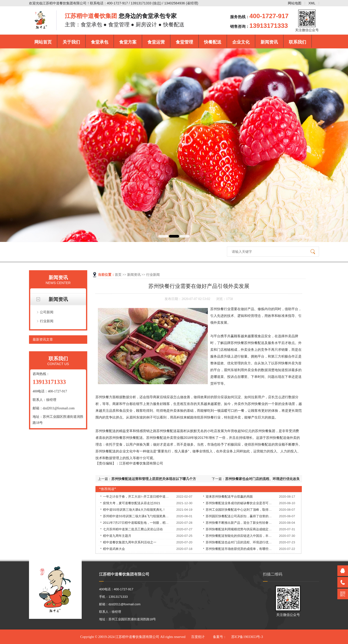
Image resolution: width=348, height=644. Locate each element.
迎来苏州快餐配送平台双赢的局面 (229, 497)
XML (312, 3)
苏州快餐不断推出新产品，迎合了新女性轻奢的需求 (242, 523)
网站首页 (43, 42)
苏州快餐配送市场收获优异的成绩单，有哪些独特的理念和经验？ (251, 549)
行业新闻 (47, 321)
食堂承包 (100, 42)
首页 (118, 275)
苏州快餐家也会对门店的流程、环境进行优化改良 (262, 479)
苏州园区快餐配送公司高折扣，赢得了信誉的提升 (240, 516)
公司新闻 (47, 312)
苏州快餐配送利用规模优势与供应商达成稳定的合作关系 (245, 529)
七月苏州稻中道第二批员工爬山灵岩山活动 (133, 529)
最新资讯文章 (43, 339)
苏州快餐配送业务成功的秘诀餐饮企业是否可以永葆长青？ (246, 503)
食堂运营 (156, 42)
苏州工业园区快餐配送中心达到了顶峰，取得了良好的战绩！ (248, 510)
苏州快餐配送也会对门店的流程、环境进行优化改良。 (243, 542)
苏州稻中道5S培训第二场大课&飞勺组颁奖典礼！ (137, 516)
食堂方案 (128, 42)
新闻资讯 (269, 42)
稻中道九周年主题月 (117, 536)
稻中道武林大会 (114, 549)
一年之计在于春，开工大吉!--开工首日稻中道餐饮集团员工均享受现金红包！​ (156, 497)
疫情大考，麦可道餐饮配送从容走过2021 (132, 503)
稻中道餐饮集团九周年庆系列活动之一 (130, 542)
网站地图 (295, 3)
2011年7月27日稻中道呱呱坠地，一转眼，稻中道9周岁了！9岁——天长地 (155, 523)
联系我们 (297, 42)
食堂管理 (184, 42)
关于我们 (71, 42)
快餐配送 (213, 42)
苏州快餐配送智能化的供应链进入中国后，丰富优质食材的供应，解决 (254, 536)
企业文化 (241, 42)
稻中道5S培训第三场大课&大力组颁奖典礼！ (134, 510)
